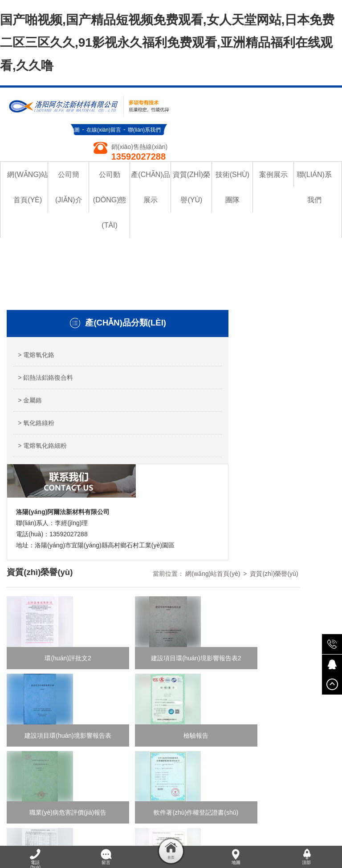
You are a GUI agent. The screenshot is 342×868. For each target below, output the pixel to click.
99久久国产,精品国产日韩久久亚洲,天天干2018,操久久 (75, 806)
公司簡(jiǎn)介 (226, 671)
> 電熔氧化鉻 (36, 345)
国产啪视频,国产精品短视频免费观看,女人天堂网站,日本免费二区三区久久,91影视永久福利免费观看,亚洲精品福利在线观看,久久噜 (167, 42)
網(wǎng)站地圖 (228, 92)
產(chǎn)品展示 (168, 683)
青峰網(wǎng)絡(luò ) (75, 706)
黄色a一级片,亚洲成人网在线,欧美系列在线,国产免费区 (228, 806)
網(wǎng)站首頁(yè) (248, 287)
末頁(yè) (265, 578)
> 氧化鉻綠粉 (36, 435)
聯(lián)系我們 (312, 92)
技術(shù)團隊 (268, 683)
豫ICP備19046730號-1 (203, 752)
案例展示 (305, 683)
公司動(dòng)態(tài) (278, 671)
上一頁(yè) (147, 578)
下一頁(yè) (228, 578)
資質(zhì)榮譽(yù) (309, 287)
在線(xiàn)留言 (271, 92)
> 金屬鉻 (30, 413)
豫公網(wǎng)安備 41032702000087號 (204, 763)
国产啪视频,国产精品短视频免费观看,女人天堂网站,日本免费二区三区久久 (102, 795)
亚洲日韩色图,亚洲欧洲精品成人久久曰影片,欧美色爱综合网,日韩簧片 (123, 840)
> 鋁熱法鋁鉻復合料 (42, 379)
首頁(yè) (110, 578)
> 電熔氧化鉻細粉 (42, 458)
